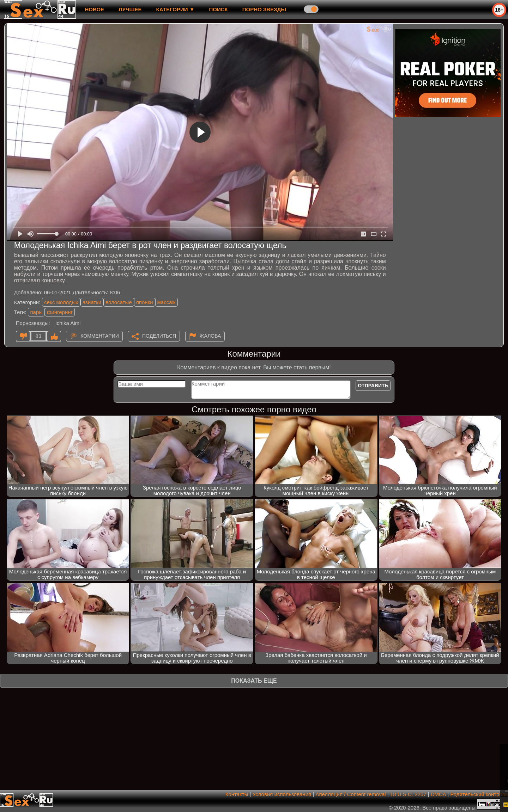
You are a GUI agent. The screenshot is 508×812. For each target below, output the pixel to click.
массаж (167, 302)
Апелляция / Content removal (350, 794)
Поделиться (159, 336)
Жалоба (210, 336)
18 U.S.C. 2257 (408, 794)
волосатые (119, 302)
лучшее (130, 9)
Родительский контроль (479, 794)
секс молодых (61, 302)
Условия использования (282, 794)
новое (94, 9)
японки (145, 302)
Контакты (237, 794)
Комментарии (100, 336)
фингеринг (60, 312)
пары (36, 312)
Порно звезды (264, 9)
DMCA (438, 794)
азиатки (92, 302)
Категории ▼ (176, 9)
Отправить (373, 386)
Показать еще (254, 681)
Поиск (219, 9)
